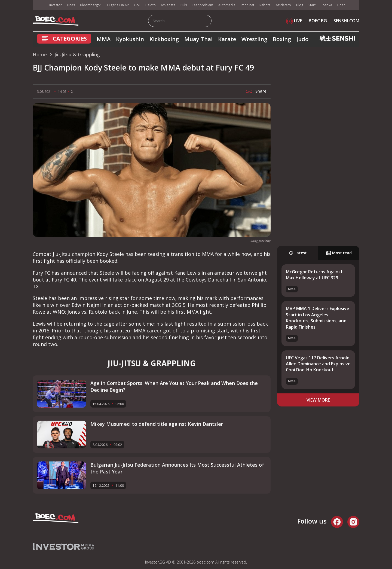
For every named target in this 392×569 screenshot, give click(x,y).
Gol (137, 5)
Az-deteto (283, 5)
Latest (298, 253)
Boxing (282, 39)
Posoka (326, 5)
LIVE (294, 21)
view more (318, 400)
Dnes (71, 5)
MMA (104, 39)
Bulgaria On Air (117, 5)
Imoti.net (247, 5)
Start (312, 5)
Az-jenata (168, 5)
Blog (300, 5)
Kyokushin (130, 39)
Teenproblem (203, 5)
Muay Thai (198, 39)
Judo (302, 39)
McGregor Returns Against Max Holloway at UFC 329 (314, 275)
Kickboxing (164, 39)
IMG (39, 5)
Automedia (227, 5)
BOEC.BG (318, 21)
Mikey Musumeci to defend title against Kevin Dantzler (157, 424)
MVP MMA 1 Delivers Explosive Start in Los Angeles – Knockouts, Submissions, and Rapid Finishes (318, 318)
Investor (56, 5)
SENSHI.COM (346, 21)
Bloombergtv (90, 5)
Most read (339, 253)
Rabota (265, 5)
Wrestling (254, 39)
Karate (227, 39)
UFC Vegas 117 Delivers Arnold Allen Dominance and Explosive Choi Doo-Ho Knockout (318, 364)
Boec (341, 5)
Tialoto (150, 5)
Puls (184, 5)
